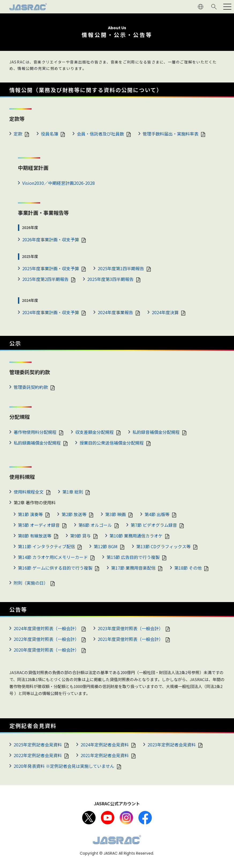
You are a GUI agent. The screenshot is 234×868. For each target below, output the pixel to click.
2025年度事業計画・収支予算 (51, 268)
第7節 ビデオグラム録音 (154, 525)
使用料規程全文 (29, 492)
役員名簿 (50, 134)
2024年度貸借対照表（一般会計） (46, 628)
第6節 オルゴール (95, 525)
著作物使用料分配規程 (35, 432)
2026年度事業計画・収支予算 (51, 239)
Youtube (108, 818)
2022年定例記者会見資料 (38, 755)
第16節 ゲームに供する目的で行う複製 (55, 568)
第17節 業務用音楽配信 (133, 568)
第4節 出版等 (157, 514)
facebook (145, 818)
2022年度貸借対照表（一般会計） (46, 639)
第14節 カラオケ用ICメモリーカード (53, 557)
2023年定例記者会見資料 (172, 745)
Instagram (126, 818)
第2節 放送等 (74, 514)
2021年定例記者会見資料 (105, 755)
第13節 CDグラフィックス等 (163, 546)
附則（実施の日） (31, 583)
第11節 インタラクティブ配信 (46, 546)
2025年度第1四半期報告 (121, 268)
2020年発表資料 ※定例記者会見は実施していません (64, 766)
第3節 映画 (116, 514)
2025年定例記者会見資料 (38, 745)
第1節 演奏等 (30, 514)
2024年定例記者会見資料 (105, 745)
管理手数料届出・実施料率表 (171, 134)
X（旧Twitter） (89, 818)
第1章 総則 (73, 492)
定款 (18, 134)
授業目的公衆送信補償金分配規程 (112, 443)
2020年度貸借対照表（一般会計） (46, 650)
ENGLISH (201, 7)
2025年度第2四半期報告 (45, 279)
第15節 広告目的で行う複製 (133, 557)
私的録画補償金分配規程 (37, 443)
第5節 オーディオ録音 (39, 525)
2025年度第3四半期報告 (110, 279)
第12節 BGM (106, 546)
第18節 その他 (188, 568)
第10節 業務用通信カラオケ (136, 536)
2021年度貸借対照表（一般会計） (130, 639)
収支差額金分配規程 (95, 432)
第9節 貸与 (80, 536)
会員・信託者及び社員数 (100, 134)
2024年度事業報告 (115, 312)
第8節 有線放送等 (35, 536)
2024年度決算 (165, 312)
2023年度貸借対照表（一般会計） (130, 628)
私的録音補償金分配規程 (156, 432)
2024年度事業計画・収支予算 (51, 312)
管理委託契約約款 (31, 387)
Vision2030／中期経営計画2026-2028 (59, 183)
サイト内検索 (214, 7)
